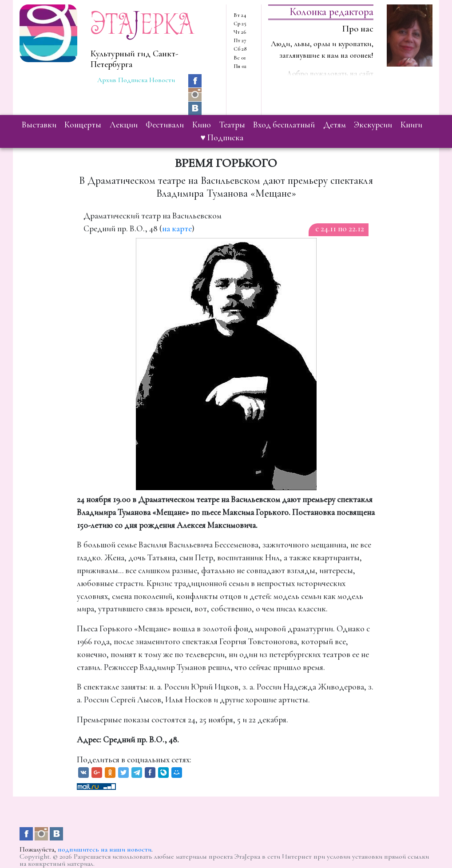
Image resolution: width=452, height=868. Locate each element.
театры (232, 125)
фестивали (165, 125)
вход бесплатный (284, 125)
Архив (107, 80)
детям (335, 125)
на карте (177, 229)
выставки (39, 125)
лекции (124, 125)
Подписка (133, 80)
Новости (162, 80)
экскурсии (373, 125)
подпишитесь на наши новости (105, 849)
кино (202, 125)
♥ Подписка (222, 138)
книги (411, 125)
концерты (83, 125)
